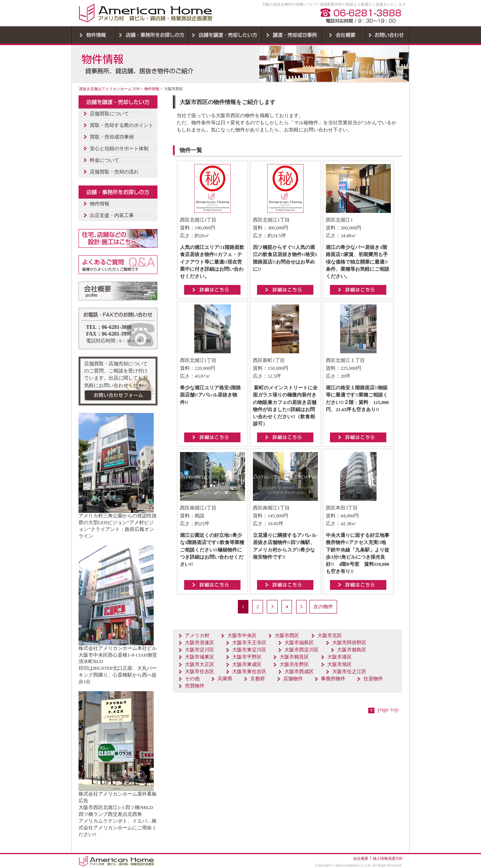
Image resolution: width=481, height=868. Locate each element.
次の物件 (323, 607)
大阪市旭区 (340, 665)
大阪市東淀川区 (249, 650)
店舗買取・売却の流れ (114, 172)
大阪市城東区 (200, 657)
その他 (192, 679)
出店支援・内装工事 (112, 215)
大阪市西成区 (299, 672)
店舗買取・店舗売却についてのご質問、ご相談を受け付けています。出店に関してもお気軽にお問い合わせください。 (116, 378)
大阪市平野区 (247, 657)
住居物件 (373, 679)
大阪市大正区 (200, 665)
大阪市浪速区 (200, 643)
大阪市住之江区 (349, 672)
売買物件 (195, 686)
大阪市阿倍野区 (349, 643)
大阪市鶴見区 (294, 657)
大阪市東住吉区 (249, 672)
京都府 (258, 679)
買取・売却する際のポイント (122, 125)
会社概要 (361, 858)
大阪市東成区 (247, 665)
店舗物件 (293, 679)
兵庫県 (225, 679)
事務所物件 (333, 679)
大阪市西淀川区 (302, 650)
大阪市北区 (330, 636)
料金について (104, 160)
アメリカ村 (197, 636)
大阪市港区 (340, 657)
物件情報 (152, 89)
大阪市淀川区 (200, 650)
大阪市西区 (287, 636)
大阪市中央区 (242, 636)
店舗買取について (109, 114)
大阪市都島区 (352, 650)
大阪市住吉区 (200, 672)
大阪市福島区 (299, 643)
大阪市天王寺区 (249, 643)
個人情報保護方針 (388, 858)
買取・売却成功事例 (112, 137)
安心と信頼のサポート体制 (119, 149)
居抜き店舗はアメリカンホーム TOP (109, 89)
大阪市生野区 (294, 665)
